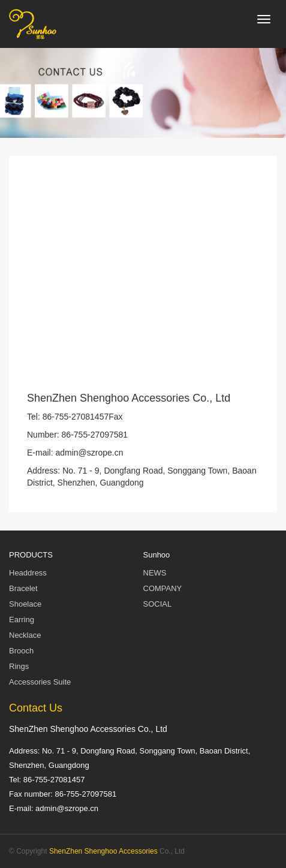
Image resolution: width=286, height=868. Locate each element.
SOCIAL (158, 604)
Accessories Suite (40, 682)
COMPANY (163, 588)
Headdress (28, 573)
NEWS (155, 573)
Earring (22, 620)
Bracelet (23, 588)
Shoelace (25, 604)
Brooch (21, 651)
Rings (19, 666)
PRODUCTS (31, 555)
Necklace (25, 635)
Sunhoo (157, 555)
